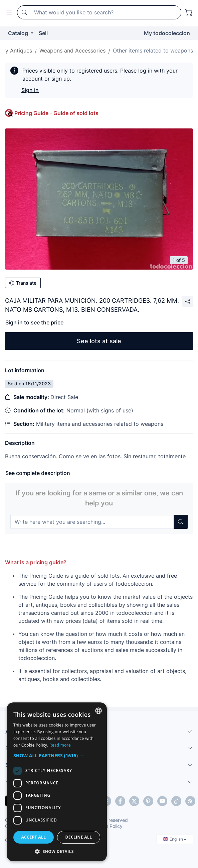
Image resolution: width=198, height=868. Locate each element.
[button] (57, 755)
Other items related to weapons (153, 51)
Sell (43, 33)
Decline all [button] (79, 837)
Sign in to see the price (34, 322)
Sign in (30, 90)
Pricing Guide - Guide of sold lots (56, 113)
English (175, 839)
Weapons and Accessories (72, 51)
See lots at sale (99, 341)
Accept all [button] (34, 837)
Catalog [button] (19, 33)
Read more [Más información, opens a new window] (60, 745)
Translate (23, 283)
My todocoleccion (167, 33)
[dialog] (57, 782)
